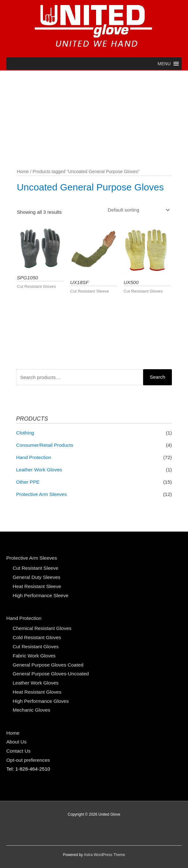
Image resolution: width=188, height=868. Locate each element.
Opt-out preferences (28, 760)
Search (158, 377)
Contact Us (18, 751)
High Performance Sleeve (41, 595)
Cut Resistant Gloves (36, 647)
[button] (164, 64)
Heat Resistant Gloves (37, 692)
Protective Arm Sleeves (41, 494)
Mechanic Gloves (31, 710)
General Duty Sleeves (36, 577)
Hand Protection (34, 457)
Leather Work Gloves (39, 470)
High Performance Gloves (41, 701)
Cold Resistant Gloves (37, 637)
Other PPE (28, 482)
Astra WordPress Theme (104, 855)
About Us (16, 742)
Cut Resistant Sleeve (36, 568)
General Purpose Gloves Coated (48, 665)
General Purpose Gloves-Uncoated (51, 674)
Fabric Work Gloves (34, 656)
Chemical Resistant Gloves (42, 628)
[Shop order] (137, 210)
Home (23, 172)
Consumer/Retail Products (45, 445)
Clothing (25, 433)
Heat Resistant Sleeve (37, 586)
